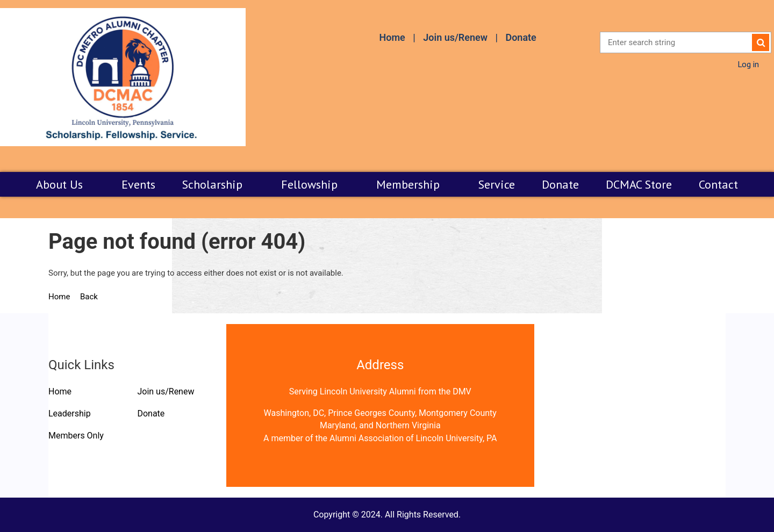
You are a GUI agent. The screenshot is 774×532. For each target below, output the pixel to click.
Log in (748, 64)
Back (89, 297)
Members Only (76, 436)
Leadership (70, 414)
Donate (521, 37)
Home (392, 37)
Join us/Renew (455, 37)
